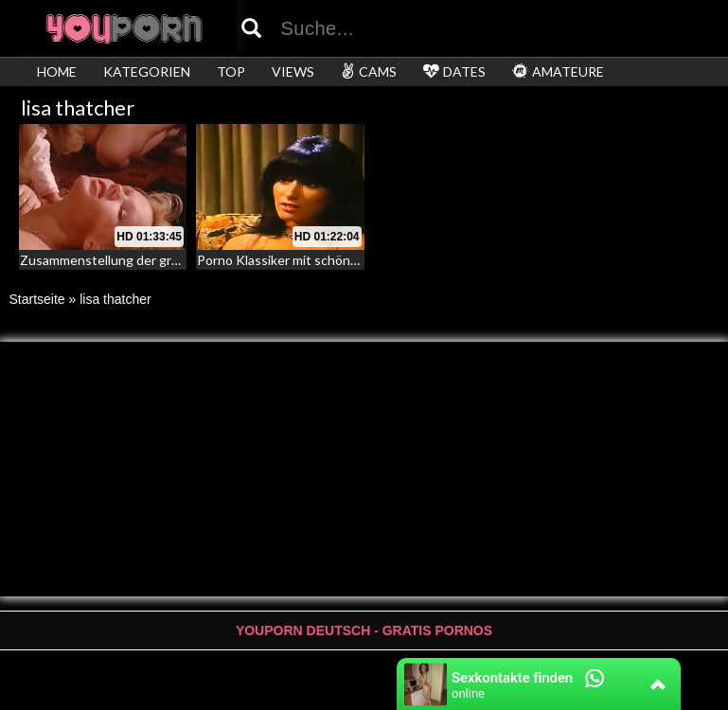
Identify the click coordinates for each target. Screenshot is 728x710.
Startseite (37, 299)
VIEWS (293, 71)
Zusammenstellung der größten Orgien (136, 260)
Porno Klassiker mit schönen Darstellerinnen (328, 260)
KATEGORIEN (147, 71)
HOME (57, 71)
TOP (231, 71)
